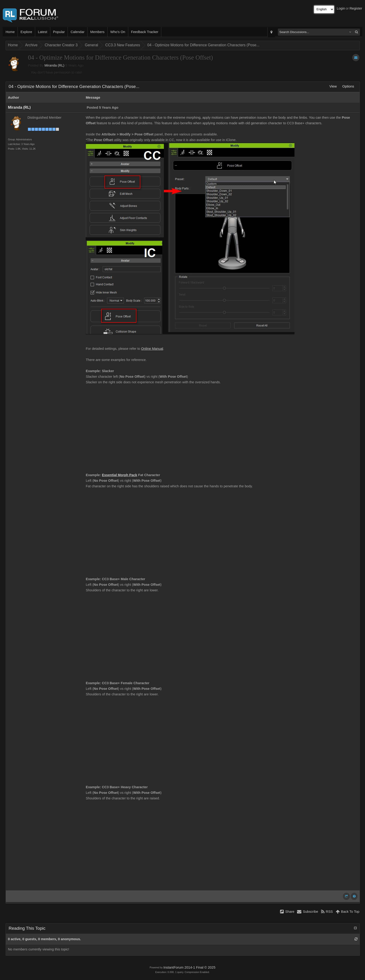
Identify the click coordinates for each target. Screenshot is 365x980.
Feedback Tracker (145, 32)
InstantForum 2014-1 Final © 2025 (189, 967)
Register (356, 8)
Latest (43, 32)
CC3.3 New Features (123, 45)
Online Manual (152, 349)
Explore (26, 32)
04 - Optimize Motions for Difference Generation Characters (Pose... (203, 45)
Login (341, 8)
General (91, 45)
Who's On (118, 32)
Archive (31, 45)
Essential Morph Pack (120, 475)
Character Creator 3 (61, 45)
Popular (59, 32)
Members (97, 32)
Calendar (77, 32)
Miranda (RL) (54, 65)
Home (10, 32)
